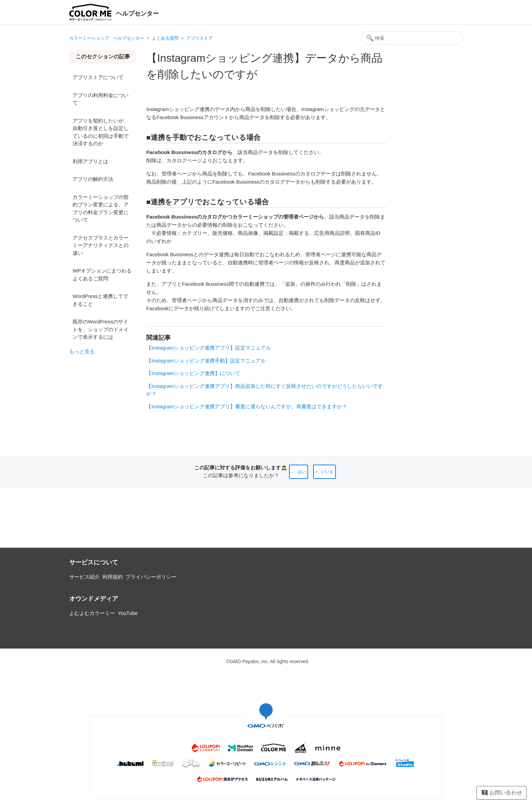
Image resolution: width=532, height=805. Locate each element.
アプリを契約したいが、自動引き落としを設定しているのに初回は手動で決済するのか (101, 132)
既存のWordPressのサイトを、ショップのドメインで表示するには (101, 329)
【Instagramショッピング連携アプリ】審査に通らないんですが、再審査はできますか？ (247, 406)
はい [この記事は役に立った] (302, 472)
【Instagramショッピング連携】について (193, 373)
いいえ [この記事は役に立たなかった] (327, 472)
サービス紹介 (84, 577)
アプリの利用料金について (101, 99)
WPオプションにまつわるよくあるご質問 (102, 275)
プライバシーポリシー (151, 577)
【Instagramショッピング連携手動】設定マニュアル (206, 361)
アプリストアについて (98, 77)
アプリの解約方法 (93, 179)
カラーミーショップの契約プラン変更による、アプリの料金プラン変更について (101, 209)
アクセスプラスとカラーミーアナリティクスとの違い (101, 245)
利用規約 (113, 577)
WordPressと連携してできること (100, 300)
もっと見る (82, 351)
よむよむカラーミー (92, 613)
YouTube (128, 613)
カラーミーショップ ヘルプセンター (107, 38)
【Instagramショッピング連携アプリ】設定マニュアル (208, 348)
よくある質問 (165, 38)
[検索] (412, 38)
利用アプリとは (90, 161)
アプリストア (199, 38)
